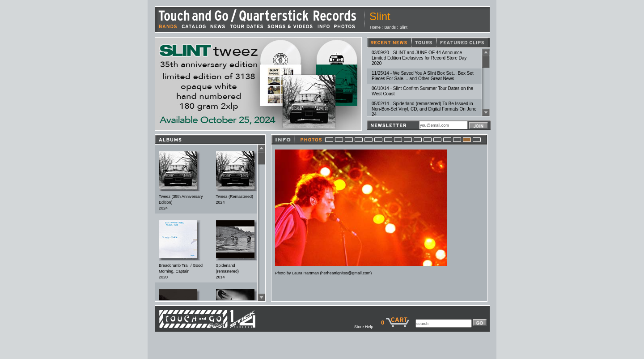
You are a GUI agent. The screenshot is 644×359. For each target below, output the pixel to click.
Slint (404, 27)
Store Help (368, 327)
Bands (390, 27)
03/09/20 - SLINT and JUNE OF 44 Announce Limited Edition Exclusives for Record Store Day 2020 (419, 58)
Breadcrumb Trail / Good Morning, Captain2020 (181, 271)
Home (375, 27)
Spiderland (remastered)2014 (228, 271)
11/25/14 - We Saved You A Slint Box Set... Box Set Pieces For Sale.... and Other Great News (423, 76)
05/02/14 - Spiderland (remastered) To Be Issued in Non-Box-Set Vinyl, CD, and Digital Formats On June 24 (424, 109)
